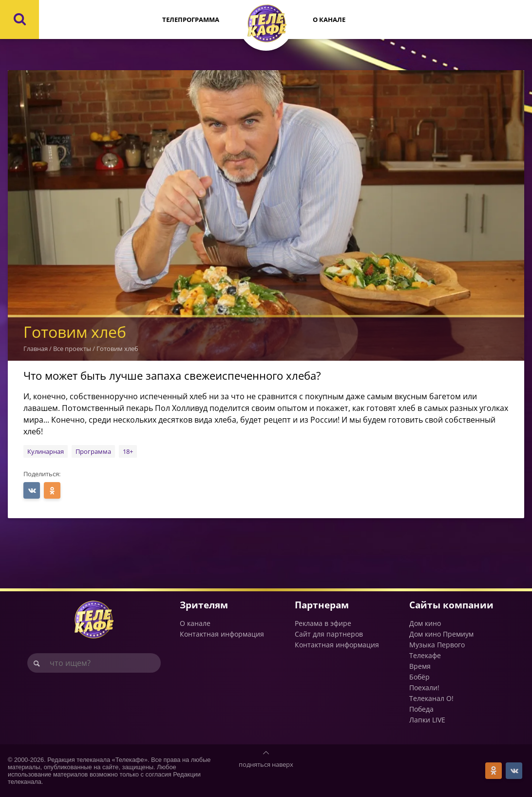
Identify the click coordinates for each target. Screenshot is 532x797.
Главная (36, 349)
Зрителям (204, 605)
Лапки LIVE (427, 720)
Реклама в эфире (323, 623)
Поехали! (424, 688)
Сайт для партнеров (329, 634)
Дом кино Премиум (441, 634)
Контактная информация (222, 634)
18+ (128, 451)
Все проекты (72, 349)
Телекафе (425, 655)
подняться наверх (266, 764)
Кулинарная (46, 451)
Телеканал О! (431, 698)
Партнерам (322, 605)
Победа (421, 709)
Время (420, 666)
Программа (93, 451)
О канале (329, 19)
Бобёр (419, 677)
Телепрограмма (191, 19)
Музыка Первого (437, 645)
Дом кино (425, 623)
